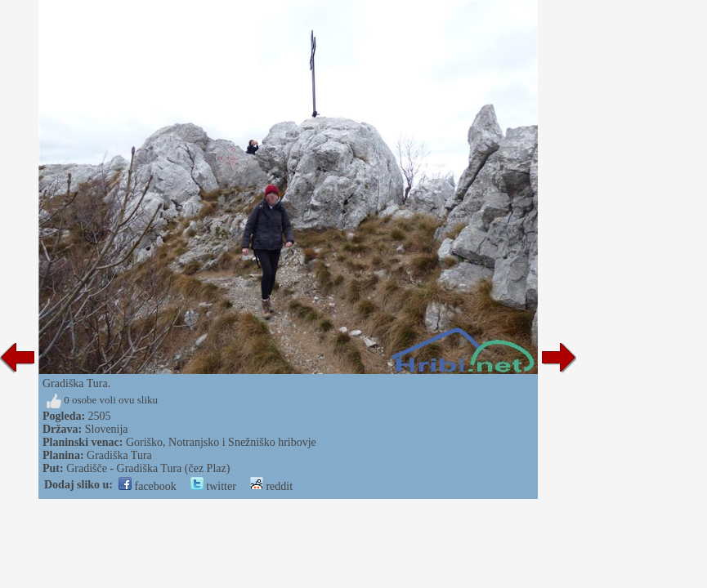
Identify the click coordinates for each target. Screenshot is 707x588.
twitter (213, 486)
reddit (271, 486)
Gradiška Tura (119, 455)
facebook (148, 486)
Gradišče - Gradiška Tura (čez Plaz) (148, 468)
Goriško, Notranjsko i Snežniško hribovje (221, 442)
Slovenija (107, 429)
